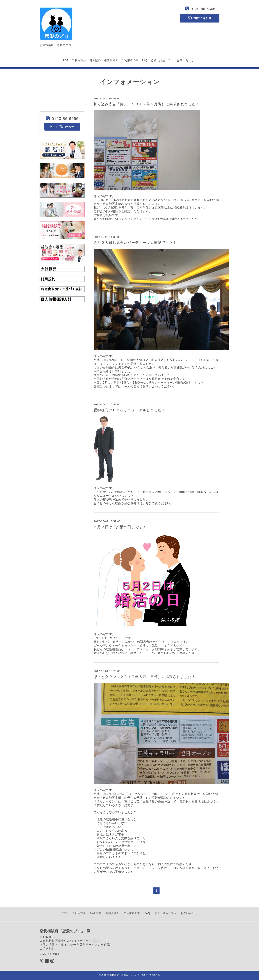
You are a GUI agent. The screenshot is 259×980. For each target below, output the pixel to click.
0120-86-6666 (203, 9)
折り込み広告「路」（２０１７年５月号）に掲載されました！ (146, 104)
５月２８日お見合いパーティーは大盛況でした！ (135, 243)
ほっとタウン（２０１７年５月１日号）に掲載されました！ (145, 677)
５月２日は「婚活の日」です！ (120, 527)
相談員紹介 (111, 60)
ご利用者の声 (130, 60)
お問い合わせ (185, 60)
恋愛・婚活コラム (162, 60)
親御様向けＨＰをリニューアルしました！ (129, 410)
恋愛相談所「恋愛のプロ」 (121, 975)
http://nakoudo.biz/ (193, 492)
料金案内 (95, 60)
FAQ (145, 60)
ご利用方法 (79, 60)
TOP (66, 60)
